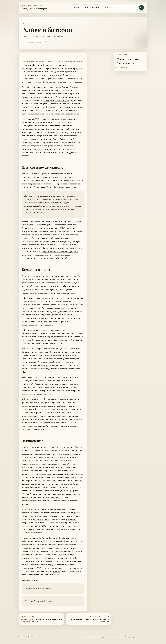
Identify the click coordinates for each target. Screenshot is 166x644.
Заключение (123, 67)
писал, (31, 298)
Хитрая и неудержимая (128, 59)
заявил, (25, 90)
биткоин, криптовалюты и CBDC (36, 42)
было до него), (48, 225)
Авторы (96, 7)
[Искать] (141, 7)
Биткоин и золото (126, 63)
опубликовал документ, (47, 90)
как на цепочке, (63, 516)
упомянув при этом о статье (56, 100)
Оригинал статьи (30, 580)
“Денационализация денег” (35, 126)
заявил (64, 187)
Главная (76, 7)
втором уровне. (42, 519)
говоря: (57, 571)
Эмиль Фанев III (29, 36)
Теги (86, 7)
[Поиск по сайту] (125, 7)
